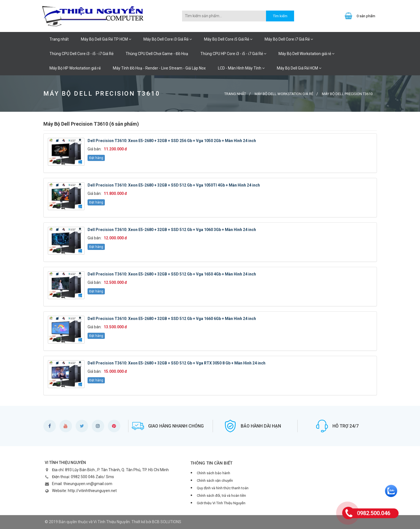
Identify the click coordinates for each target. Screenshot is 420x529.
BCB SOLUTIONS (167, 522)
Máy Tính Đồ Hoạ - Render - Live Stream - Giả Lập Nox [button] (159, 68)
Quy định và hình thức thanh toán (223, 488)
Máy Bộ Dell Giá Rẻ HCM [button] (299, 68)
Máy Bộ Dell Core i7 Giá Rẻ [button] (289, 39)
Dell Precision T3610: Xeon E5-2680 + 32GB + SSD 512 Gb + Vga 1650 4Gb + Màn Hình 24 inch (172, 274)
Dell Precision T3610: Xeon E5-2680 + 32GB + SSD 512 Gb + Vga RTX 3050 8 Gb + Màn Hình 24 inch (177, 363)
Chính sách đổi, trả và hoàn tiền (221, 496)
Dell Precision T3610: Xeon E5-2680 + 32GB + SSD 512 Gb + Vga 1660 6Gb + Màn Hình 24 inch (172, 319)
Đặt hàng (96, 158)
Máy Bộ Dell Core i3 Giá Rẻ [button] (168, 39)
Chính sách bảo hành (213, 473)
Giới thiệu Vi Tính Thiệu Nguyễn (221, 503)
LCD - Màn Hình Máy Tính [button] (241, 68)
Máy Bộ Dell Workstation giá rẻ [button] (306, 54)
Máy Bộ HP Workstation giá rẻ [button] (75, 68)
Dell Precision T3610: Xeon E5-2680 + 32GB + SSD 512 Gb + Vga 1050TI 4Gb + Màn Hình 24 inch (174, 185)
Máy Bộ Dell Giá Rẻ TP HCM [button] (106, 39)
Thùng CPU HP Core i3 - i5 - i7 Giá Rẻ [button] (233, 54)
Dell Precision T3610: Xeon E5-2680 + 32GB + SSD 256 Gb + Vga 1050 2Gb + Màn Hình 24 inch (172, 141)
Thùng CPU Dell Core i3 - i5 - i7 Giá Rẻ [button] (81, 54)
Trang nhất (59, 39)
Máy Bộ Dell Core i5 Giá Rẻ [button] (228, 39)
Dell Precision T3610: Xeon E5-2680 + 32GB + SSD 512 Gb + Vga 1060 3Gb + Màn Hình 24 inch (172, 230)
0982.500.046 (374, 513)
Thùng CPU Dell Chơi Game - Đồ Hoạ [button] (157, 54)
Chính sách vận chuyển (215, 480)
